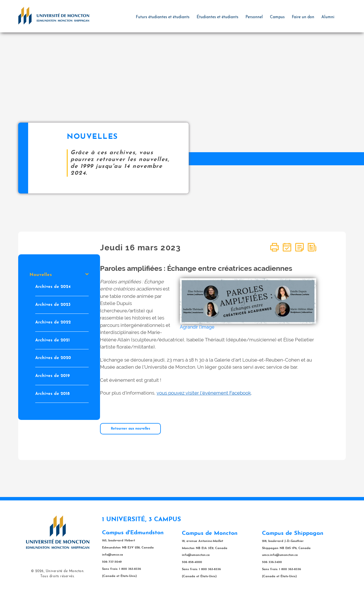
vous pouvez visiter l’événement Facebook (204, 393)
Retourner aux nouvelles (130, 429)
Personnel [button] (254, 17)
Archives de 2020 (53, 358)
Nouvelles (59, 275)
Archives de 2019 (53, 376)
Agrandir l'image (197, 327)
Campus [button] (277, 17)
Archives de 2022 (53, 322)
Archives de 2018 (52, 394)
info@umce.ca (113, 555)
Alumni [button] (328, 17)
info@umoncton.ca (196, 555)
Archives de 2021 (53, 340)
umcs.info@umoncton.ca (280, 555)
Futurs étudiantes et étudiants (163, 17)
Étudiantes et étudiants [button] (218, 17)
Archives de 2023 (53, 305)
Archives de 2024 (53, 287)
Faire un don (303, 17)
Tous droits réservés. (58, 576)
